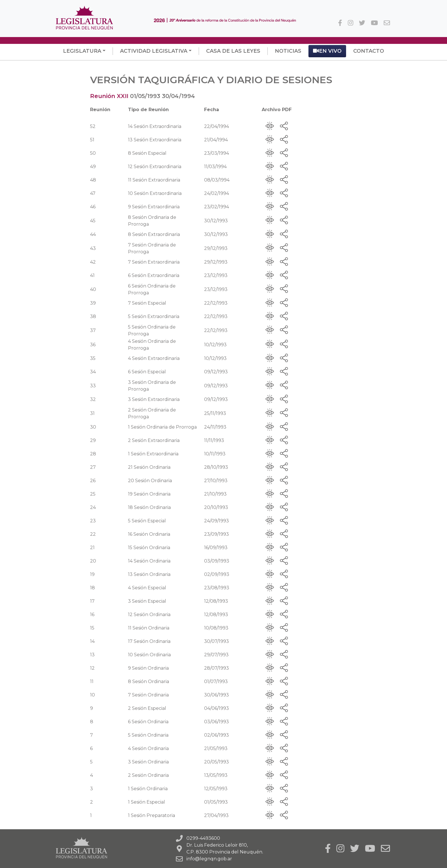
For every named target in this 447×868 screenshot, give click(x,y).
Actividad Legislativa (154, 51)
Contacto (369, 51)
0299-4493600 (203, 838)
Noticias (288, 51)
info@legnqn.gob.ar (209, 859)
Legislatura (82, 51)
